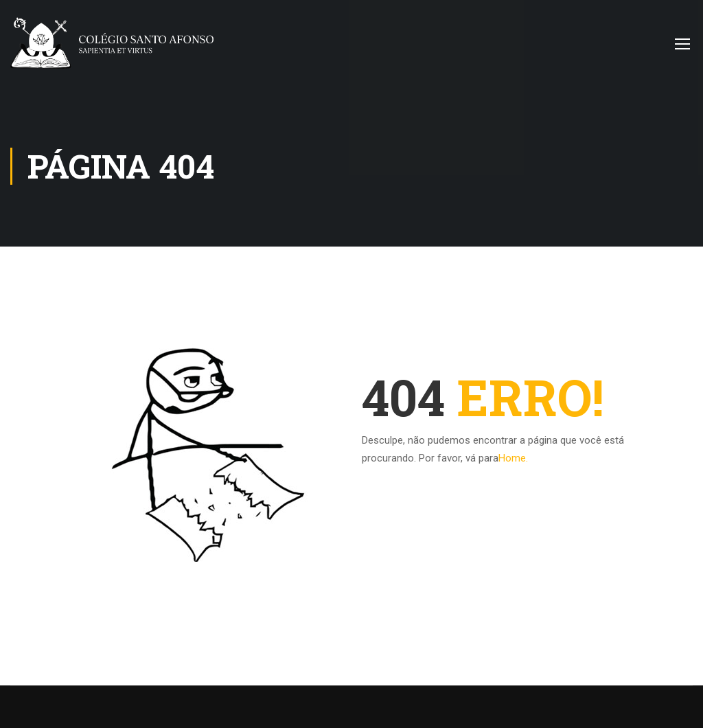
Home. (513, 458)
